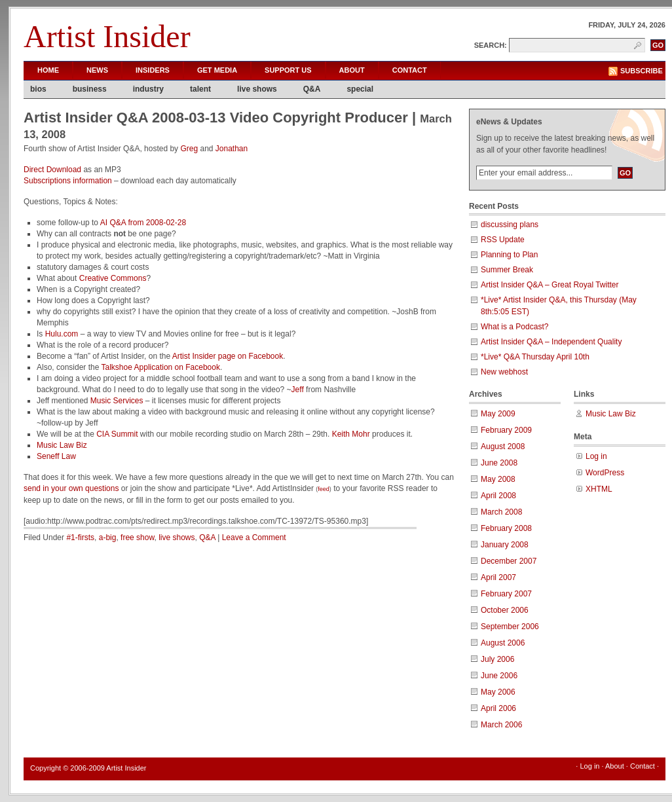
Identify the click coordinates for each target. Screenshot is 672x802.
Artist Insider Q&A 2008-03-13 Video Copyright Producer (216, 118)
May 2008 (498, 479)
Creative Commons (113, 278)
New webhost (504, 372)
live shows (257, 89)
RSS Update (503, 240)
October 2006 (505, 610)
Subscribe (642, 71)
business (90, 89)
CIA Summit (117, 434)
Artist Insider (107, 36)
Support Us (288, 70)
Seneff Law (56, 456)
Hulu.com (62, 334)
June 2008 (499, 463)
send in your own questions (71, 488)
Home (48, 70)
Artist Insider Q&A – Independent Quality (551, 342)
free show (137, 538)
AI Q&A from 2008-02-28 (143, 223)
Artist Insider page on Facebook (228, 356)
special (360, 89)
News (97, 70)
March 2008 (501, 512)
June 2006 (499, 676)
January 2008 (505, 545)
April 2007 (498, 577)
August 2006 (503, 643)
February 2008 (506, 528)
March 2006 (501, 725)
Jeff (298, 390)
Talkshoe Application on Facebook (161, 367)
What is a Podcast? (514, 327)
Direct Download (52, 170)
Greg (189, 149)
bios (38, 89)
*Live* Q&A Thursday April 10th (535, 357)
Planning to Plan (509, 255)
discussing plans (510, 225)
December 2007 (509, 561)
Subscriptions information (68, 181)
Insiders (153, 70)
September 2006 (510, 627)
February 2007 (506, 594)
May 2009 (498, 414)
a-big (108, 538)
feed (324, 489)
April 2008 (498, 496)
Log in (596, 456)
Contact (410, 70)
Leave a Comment (254, 538)
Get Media (217, 70)
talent (200, 89)
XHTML (599, 489)
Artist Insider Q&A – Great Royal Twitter (550, 285)
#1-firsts (80, 538)
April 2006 (498, 708)
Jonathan (232, 149)
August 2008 (503, 447)
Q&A (312, 89)
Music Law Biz (62, 445)
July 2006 (497, 659)
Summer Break (507, 270)
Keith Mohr (351, 434)
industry (148, 89)
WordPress (605, 473)
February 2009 (506, 430)
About (352, 70)
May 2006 (498, 692)
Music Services (117, 401)
